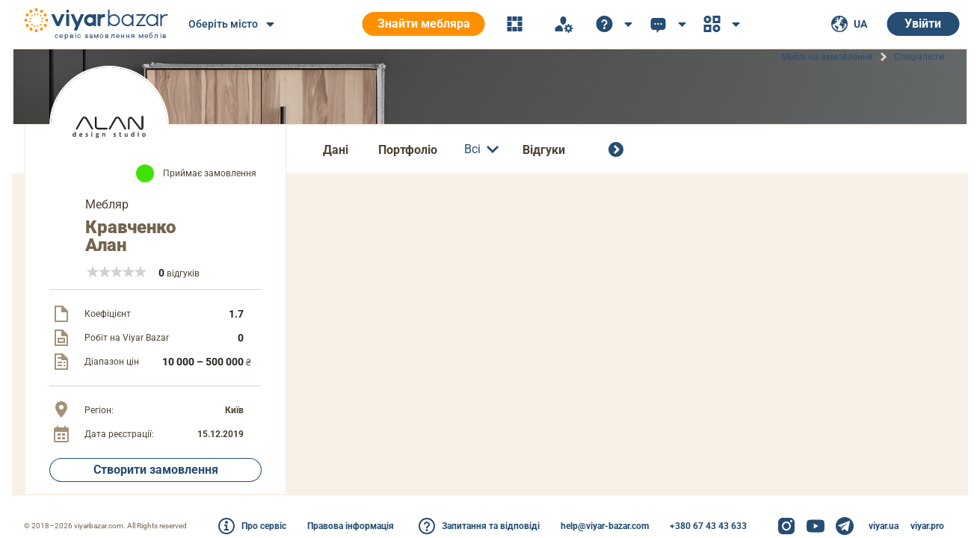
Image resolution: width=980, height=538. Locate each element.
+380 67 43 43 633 (708, 526)
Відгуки (544, 150)
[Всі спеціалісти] (619, 149)
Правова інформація (351, 526)
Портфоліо (408, 150)
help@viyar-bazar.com (605, 526)
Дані (336, 150)
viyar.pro (927, 526)
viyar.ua (884, 526)
